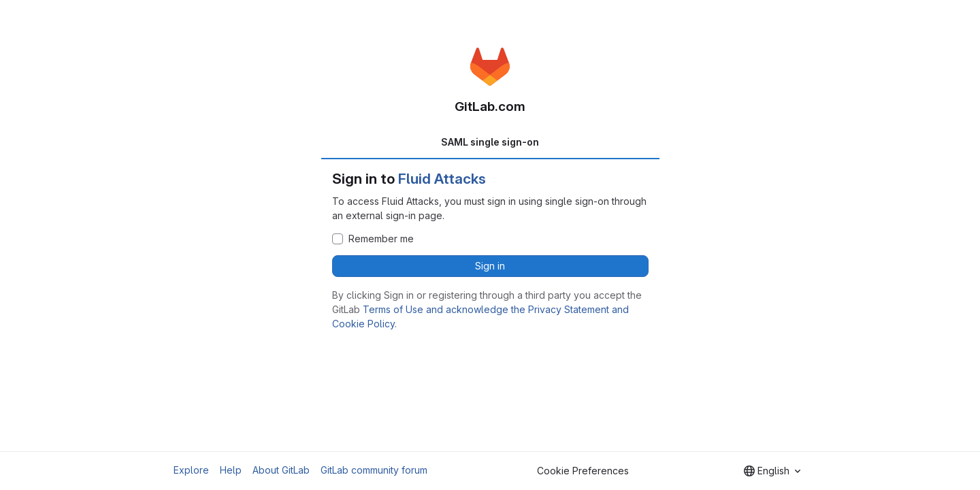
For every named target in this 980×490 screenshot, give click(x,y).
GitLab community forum (374, 470)
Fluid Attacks (442, 179)
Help (231, 470)
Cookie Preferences (583, 471)
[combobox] (772, 471)
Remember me (381, 239)
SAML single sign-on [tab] (490, 142)
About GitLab (281, 470)
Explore (191, 470)
